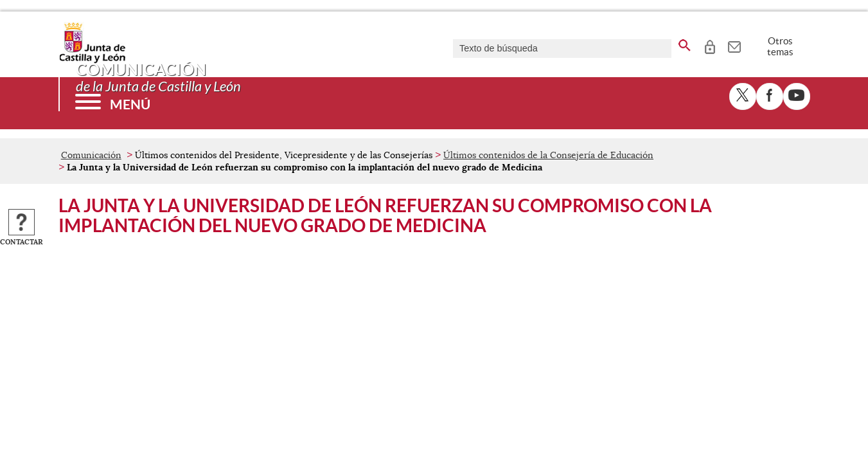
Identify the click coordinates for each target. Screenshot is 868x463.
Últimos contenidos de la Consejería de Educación (548, 155)
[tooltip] (710, 45)
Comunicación (91, 155)
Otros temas (780, 46)
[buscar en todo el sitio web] (685, 43)
